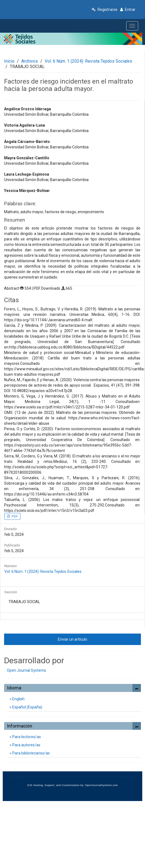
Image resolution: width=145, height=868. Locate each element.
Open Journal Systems (26, 670)
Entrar (128, 10)
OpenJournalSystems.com (102, 785)
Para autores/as (26, 745)
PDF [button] (14, 516)
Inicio (9, 61)
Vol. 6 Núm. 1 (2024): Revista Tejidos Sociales (88, 61)
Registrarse (105, 10)
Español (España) (27, 707)
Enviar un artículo (72, 639)
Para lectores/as (26, 737)
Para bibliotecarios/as (31, 753)
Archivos (30, 61)
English (18, 699)
